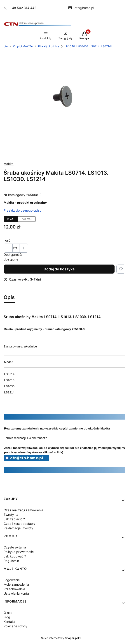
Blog (7, 617)
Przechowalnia (14, 589)
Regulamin (11, 561)
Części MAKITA (23, 46)
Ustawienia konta (16, 593)
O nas (8, 613)
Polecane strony (15, 626)
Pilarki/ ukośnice (49, 46)
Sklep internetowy (59, 638)
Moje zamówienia (16, 584)
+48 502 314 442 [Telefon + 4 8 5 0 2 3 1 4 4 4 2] (23, 8)
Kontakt (9, 622)
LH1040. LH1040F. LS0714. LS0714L (89, 46)
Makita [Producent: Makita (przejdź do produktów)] (9, 164)
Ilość (7, 240)
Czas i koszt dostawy (19, 524)
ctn (6, 46)
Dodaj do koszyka (59, 269)
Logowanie (12, 580)
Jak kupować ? (15, 556)
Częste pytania (15, 547)
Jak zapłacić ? (14, 519)
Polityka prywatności (19, 552)
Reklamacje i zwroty (18, 528)
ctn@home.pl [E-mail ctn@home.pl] (84, 8)
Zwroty (9, 515)
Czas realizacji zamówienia (23, 510)
